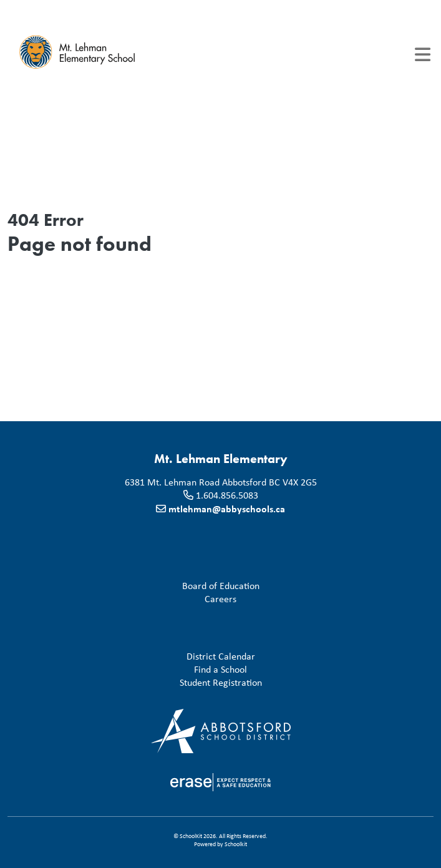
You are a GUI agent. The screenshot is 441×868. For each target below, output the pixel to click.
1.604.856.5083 (227, 495)
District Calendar (134, 657)
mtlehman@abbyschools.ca (227, 509)
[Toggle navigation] (423, 55)
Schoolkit (236, 844)
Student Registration (137, 683)
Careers (124, 599)
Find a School (130, 670)
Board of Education (136, 586)
